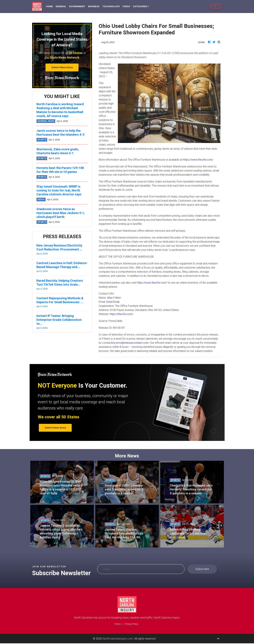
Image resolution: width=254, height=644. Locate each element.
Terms (118, 624)
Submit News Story (62, 67)
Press (126, 6)
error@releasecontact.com (132, 343)
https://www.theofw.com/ (198, 160)
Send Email (113, 302)
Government (77, 6)
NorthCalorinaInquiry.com (118, 639)
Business (94, 6)
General (61, 6)
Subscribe (202, 569)
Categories (140, 6)
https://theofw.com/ (121, 314)
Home (50, 6)
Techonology (111, 6)
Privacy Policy (132, 624)
